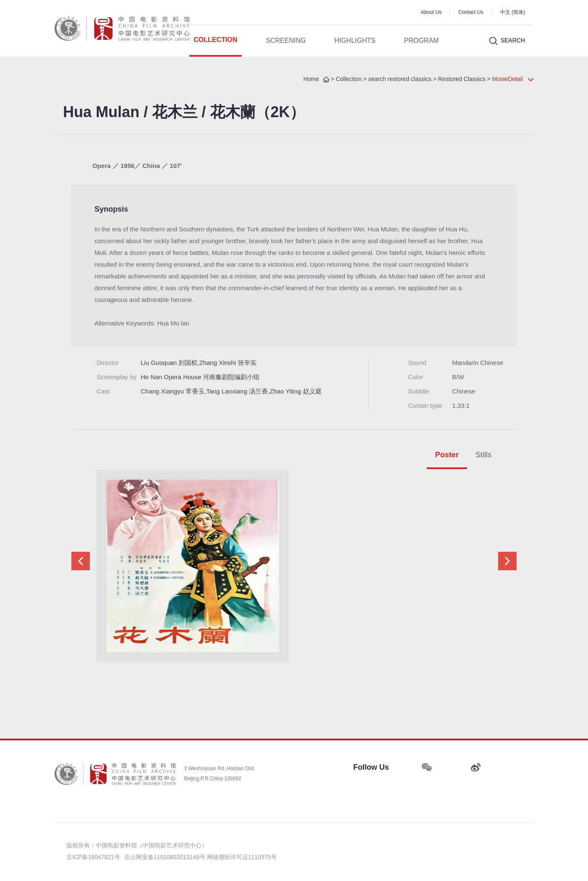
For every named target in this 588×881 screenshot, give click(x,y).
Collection (215, 40)
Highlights (355, 41)
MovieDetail (508, 80)
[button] (81, 561)
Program (421, 41)
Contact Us (471, 12)
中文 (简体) (513, 12)
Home (311, 80)
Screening (286, 41)
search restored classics (400, 80)
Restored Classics (462, 80)
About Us (431, 12)
